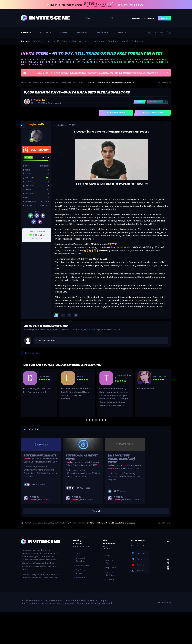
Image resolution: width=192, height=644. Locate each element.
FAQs (78, 554)
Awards (125, 41)
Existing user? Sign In (144, 18)
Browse (26, 33)
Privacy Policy (165, 602)
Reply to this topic (153, 113)
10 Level (28, 157)
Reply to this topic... (46, 341)
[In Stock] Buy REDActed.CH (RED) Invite (121, 459)
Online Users (138, 41)
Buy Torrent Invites (81, 572)
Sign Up (164, 18)
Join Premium (82, 566)
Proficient (45, 166)
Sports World (54, 103)
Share (140, 102)
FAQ (49, 41)
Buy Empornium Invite (40, 456)
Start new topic (116, 113)
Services (82, 33)
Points (122, 33)
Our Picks (84, 41)
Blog (107, 556)
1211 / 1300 (46, 157)
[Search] (91, 18)
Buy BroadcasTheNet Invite (82, 457)
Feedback (103, 33)
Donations (113, 41)
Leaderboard (98, 41)
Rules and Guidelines (81, 560)
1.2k (48, 170)
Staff (56, 41)
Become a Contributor (111, 574)
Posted (65, 125)
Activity (46, 33)
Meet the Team (110, 562)
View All (96, 511)
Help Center (111, 568)
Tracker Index (69, 41)
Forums (25, 41)
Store (64, 33)
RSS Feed (110, 580)
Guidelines (38, 41)
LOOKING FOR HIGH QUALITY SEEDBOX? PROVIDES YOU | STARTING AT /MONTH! (97, 73)
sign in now (90, 330)
